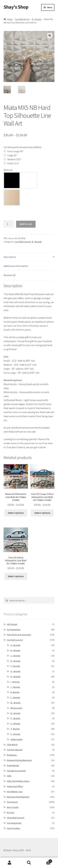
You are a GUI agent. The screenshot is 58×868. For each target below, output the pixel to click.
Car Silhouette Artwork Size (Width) (22, 147)
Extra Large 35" (15, 151)
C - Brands (15, 656)
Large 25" (12, 155)
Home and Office (15, 786)
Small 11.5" (13, 163)
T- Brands (15, 729)
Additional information (16, 266)
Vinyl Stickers (14, 828)
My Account (10, 863)
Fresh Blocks (13, 765)
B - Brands (15, 650)
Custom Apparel (15, 750)
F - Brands (15, 666)
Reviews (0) (10, 275)
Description (10, 257)
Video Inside (16, 739)
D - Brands (15, 661)
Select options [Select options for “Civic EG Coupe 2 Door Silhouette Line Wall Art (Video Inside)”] (42, 513)
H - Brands (15, 677)
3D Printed (12, 624)
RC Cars (11, 812)
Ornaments (12, 802)
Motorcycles (16, 708)
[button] (12, 180)
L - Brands (15, 697)
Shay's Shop (16, 7)
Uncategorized (14, 823)
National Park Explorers (18, 797)
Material (8, 170)
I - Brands (15, 682)
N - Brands (15, 713)
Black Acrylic (12, 180)
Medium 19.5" (14, 159)
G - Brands (15, 671)
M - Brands (37, 19)
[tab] (29, 257)
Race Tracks (13, 807)
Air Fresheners (14, 630)
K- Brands (15, 692)
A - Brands (15, 645)
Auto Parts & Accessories (19, 635)
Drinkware (12, 755)
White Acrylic (29, 180)
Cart (45, 860)
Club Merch (12, 745)
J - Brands (15, 687)
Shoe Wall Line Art (16, 818)
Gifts (9, 776)
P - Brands (15, 718)
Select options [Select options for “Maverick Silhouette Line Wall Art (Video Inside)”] (16, 513)
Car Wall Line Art (22, 19)
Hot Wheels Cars (15, 792)
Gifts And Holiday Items (18, 781)
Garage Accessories (16, 771)
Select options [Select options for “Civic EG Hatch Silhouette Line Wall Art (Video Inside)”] (16, 576)
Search (29, 863)
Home (10, 19)
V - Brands (15, 734)
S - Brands (15, 724)
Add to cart (26, 224)
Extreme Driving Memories (19, 760)
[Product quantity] (9, 224)
